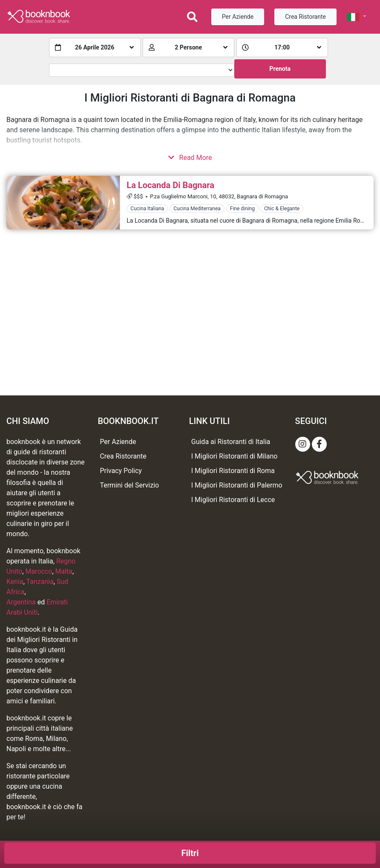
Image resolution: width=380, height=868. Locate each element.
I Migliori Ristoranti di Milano (235, 456)
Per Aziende (238, 17)
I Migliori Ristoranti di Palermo (237, 485)
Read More (190, 158)
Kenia (15, 582)
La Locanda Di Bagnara (170, 185)
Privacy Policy (121, 471)
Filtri (190, 853)
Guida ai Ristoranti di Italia (231, 442)
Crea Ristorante (305, 17)
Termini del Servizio (129, 485)
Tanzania (40, 582)
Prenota (280, 69)
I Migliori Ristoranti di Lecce (233, 500)
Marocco (39, 571)
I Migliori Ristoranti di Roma (233, 471)
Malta (64, 571)
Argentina (21, 602)
